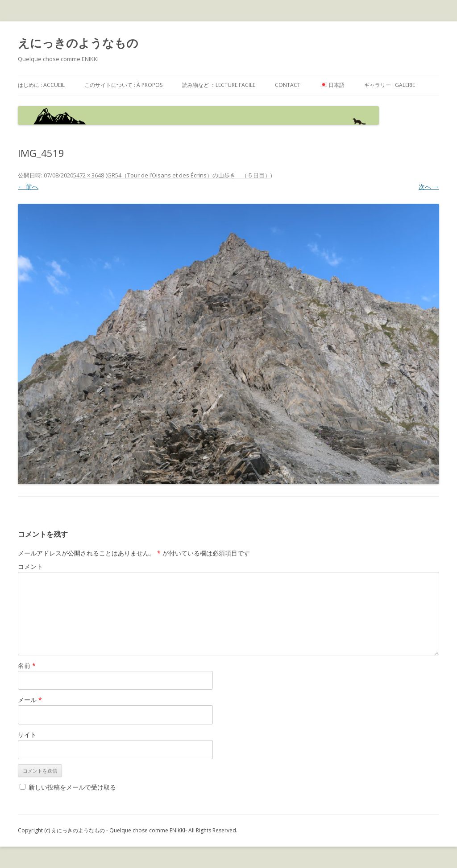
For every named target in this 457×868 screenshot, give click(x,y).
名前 (27, 665)
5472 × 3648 (89, 175)
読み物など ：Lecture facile (219, 85)
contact (288, 85)
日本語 (332, 85)
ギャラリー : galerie (390, 85)
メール (30, 700)
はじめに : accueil (41, 85)
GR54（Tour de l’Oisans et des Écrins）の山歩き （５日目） (189, 175)
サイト (27, 734)
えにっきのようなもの (78, 43)
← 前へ (28, 187)
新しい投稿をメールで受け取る (72, 787)
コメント (30, 566)
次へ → (429, 187)
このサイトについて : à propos (123, 85)
